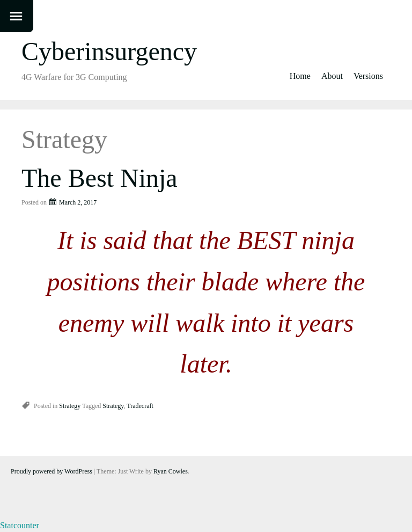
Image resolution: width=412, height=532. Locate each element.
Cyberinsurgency (109, 51)
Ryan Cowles (171, 471)
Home (300, 76)
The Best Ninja (100, 178)
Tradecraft (140, 406)
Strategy (70, 406)
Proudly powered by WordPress (51, 471)
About (332, 76)
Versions (368, 76)
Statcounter (20, 525)
